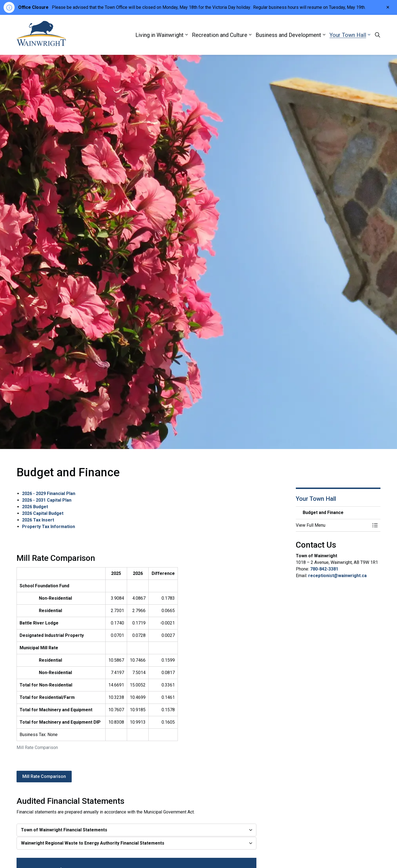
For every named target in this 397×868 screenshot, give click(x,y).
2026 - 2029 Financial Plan (49, 494)
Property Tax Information (49, 527)
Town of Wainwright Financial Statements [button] (64, 830)
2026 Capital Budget (43, 513)
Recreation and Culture (220, 35)
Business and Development (288, 35)
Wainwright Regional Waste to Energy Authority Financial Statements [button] (93, 843)
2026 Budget (35, 507)
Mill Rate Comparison (44, 777)
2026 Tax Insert (38, 520)
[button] (333, 525)
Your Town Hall (348, 35)
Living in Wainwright (159, 35)
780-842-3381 (324, 569)
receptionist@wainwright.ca (337, 576)
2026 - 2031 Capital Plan (47, 500)
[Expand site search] (377, 35)
